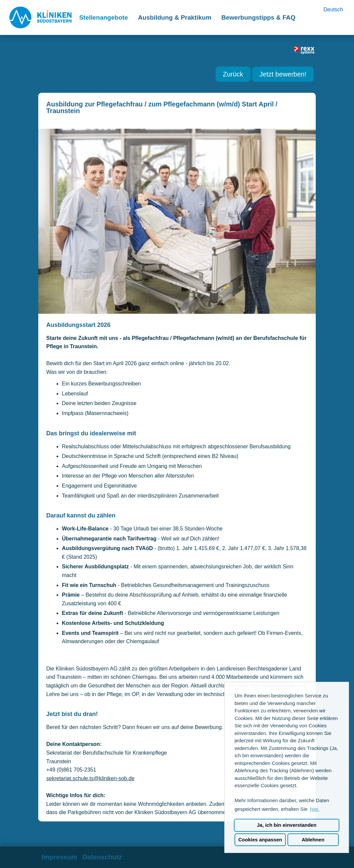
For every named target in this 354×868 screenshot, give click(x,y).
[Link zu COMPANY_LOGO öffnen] (40, 17)
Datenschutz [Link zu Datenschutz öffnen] (102, 857)
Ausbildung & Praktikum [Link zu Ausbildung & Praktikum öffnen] (175, 17)
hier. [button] (314, 809)
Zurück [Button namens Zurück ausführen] (233, 74)
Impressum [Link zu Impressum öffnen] (59, 857)
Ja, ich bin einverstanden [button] (287, 825)
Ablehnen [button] (313, 840)
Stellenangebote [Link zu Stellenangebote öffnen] (104, 17)
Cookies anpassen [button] (260, 840)
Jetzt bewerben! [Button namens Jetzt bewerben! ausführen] (283, 74)
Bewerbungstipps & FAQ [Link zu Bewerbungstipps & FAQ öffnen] (258, 17)
